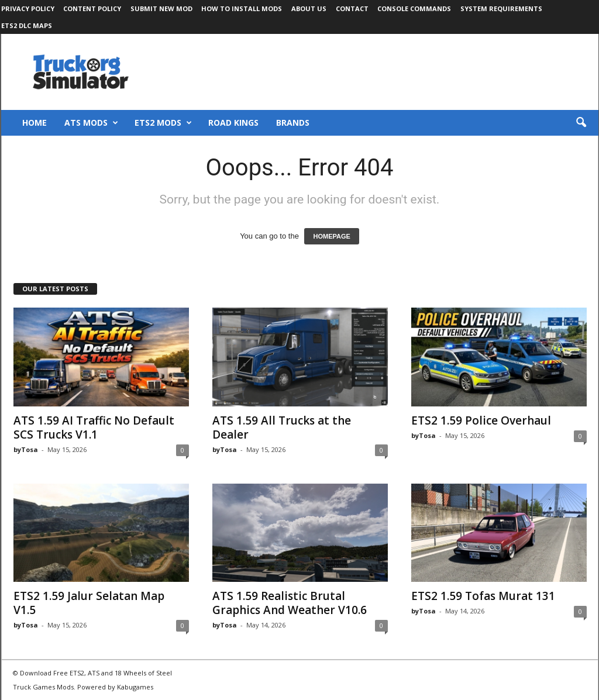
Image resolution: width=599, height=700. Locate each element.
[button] (581, 123)
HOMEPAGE (331, 236)
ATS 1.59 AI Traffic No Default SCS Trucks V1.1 (94, 427)
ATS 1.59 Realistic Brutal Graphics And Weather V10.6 (290, 603)
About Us (309, 8)
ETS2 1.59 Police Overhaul (481, 420)
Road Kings (233, 123)
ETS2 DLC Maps (27, 25)
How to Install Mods (242, 8)
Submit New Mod (161, 8)
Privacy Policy (28, 8)
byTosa (26, 449)
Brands (293, 123)
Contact (352, 8)
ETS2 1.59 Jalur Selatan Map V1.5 (89, 603)
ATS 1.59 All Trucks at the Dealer (282, 427)
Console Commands (414, 8)
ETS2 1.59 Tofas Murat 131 (483, 596)
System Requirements (501, 8)
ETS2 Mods (163, 123)
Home (35, 123)
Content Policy (92, 8)
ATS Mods (91, 123)
